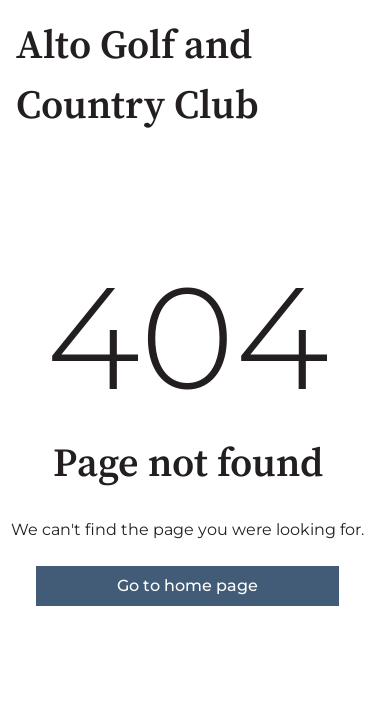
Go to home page (187, 585)
